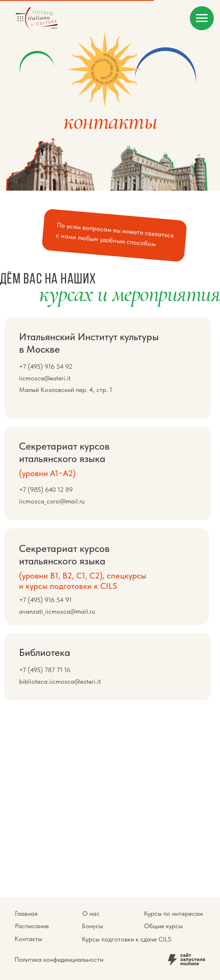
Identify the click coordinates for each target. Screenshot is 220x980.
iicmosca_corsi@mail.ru (52, 501)
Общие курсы (163, 926)
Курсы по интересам (173, 913)
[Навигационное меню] (202, 18)
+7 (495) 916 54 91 (45, 600)
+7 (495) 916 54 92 (46, 367)
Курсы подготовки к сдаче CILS (127, 939)
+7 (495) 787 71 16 (45, 670)
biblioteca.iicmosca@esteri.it (60, 681)
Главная (26, 913)
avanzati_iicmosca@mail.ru (57, 611)
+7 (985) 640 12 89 (46, 490)
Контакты (28, 939)
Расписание (32, 926)
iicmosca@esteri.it (45, 378)
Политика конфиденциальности (59, 959)
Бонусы (92, 926)
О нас (91, 913)
